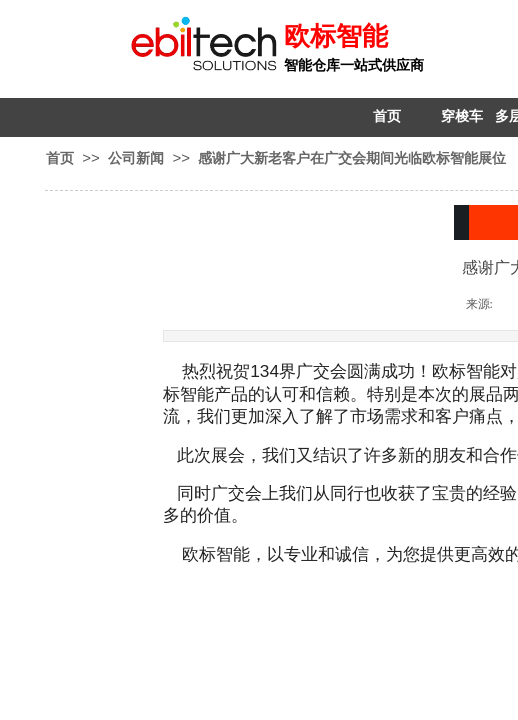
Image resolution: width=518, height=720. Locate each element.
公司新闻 (136, 158)
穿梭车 (462, 116)
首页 (387, 116)
